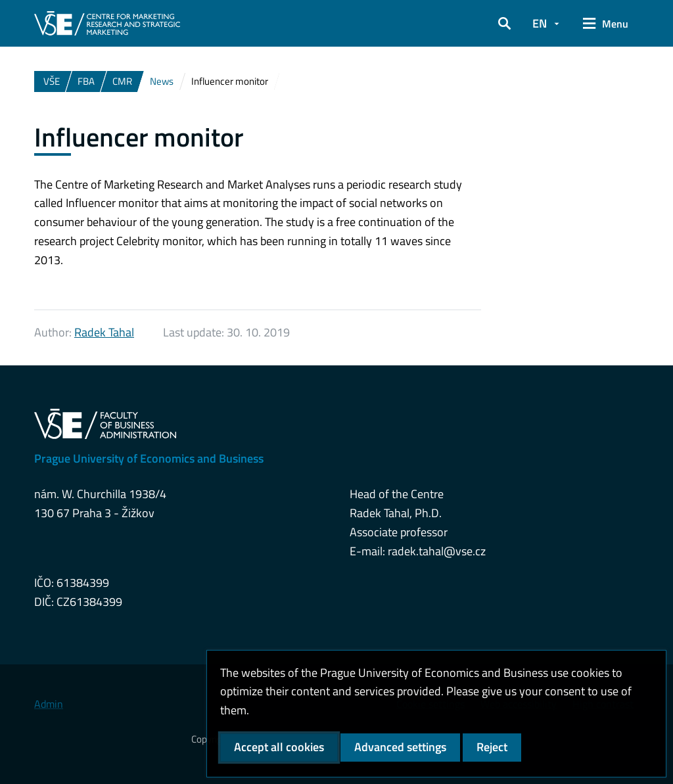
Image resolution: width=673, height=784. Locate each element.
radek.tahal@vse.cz (437, 551)
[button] (504, 24)
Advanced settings (400, 747)
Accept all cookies (279, 747)
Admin (49, 704)
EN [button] (540, 23)
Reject (492, 747)
